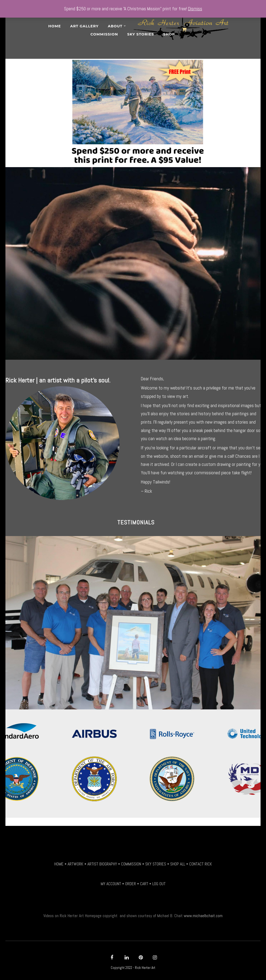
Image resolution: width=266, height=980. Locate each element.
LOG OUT (159, 884)
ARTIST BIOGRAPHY (102, 864)
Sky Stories (141, 34)
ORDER (131, 884)
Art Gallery (84, 26)
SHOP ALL (178, 864)
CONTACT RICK (201, 864)
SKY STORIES (156, 864)
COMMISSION (131, 864)
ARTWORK (75, 864)
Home (55, 26)
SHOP (169, 34)
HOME (59, 864)
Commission (104, 34)
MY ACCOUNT (111, 884)
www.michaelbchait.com (203, 916)
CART (144, 884)
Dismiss (195, 9)
